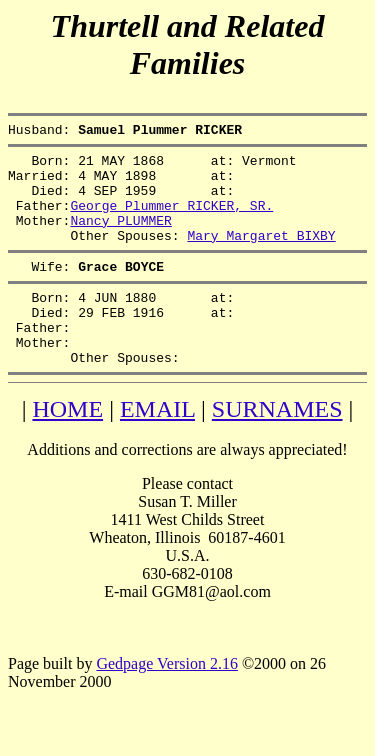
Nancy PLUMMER (120, 238)
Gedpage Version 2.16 (166, 702)
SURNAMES (277, 448)
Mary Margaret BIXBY (261, 256)
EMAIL (157, 448)
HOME (67, 448)
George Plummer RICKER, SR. (171, 220)
